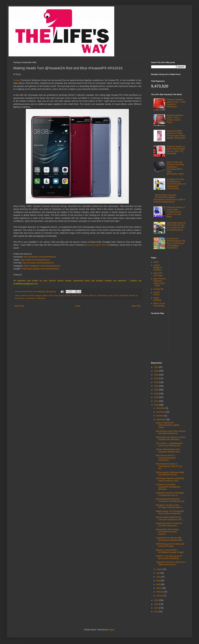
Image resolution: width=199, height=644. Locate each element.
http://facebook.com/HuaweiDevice (40, 257)
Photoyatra (124, 295)
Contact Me (158, 289)
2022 (156, 382)
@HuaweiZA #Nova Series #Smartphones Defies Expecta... (167, 532)
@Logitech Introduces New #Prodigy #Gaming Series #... (170, 506)
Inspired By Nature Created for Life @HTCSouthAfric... (169, 524)
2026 (156, 367)
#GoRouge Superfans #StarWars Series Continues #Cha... (170, 479)
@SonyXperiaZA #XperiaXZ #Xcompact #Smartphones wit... (171, 500)
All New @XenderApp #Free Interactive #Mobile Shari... (168, 450)
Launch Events (157, 293)
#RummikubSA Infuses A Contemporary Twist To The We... (169, 466)
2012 (156, 612)
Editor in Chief (48, 295)
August (160, 569)
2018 (156, 397)
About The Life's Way (158, 274)
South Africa (31, 298)
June (159, 577)
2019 (156, 394)
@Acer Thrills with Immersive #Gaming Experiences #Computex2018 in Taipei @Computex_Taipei (175, 168)
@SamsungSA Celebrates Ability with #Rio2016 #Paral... (170, 474)
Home (78, 306)
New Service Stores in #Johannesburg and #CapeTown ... (166, 458)
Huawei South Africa (97, 245)
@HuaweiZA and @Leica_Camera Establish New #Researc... (171, 438)
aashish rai (25, 295)
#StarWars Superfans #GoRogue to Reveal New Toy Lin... (170, 494)
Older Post (136, 306)
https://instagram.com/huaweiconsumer (42, 266)
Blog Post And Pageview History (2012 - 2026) (160, 282)
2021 (156, 386)
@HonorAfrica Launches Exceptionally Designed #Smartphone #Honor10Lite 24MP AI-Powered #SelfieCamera (170, 198)
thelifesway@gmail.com (27, 284)
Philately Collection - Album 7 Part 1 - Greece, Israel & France (175, 119)
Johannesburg (103, 295)
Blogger (38, 295)
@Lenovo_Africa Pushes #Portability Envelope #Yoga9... (170, 551)
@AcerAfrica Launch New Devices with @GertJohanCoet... (171, 432)
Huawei (17, 80)
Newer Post (19, 306)
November (161, 412)
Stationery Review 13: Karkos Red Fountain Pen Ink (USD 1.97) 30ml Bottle (176, 150)
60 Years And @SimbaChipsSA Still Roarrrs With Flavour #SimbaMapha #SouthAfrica (176, 243)
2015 (156, 600)
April (158, 584)
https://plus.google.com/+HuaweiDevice (41, 269)
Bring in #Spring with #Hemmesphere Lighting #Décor (168, 425)
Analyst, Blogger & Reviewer (158, 268)
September (161, 420)
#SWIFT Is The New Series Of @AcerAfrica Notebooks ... (169, 557)
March (159, 588)
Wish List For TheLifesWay (159, 305)
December (161, 408)
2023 (156, 378)
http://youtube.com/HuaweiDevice (38, 263)
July (158, 573)
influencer (92, 295)
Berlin (32, 295)
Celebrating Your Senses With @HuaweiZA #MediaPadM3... (170, 539)
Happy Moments (158, 299)
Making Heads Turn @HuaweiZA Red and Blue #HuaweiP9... (170, 512)
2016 (156, 405)
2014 (156, 604)
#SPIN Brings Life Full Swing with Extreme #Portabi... (170, 545)
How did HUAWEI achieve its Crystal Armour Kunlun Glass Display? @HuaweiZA (176, 134)
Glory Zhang (59, 295)
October (160, 416)
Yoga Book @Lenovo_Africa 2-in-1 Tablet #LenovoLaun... (171, 563)
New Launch (114, 295)
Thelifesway (41, 298)
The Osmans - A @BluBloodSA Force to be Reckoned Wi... (169, 445)
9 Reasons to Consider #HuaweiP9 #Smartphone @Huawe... (168, 487)
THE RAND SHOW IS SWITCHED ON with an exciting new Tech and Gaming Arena (176, 226)
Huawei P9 (76, 295)
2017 (156, 401)
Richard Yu (133, 295)
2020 (156, 390)
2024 (156, 375)
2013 (156, 608)
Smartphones (20, 298)
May (158, 581)
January (160, 596)
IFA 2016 (84, 295)
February (160, 592)
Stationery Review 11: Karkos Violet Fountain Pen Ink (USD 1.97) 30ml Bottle (176, 212)
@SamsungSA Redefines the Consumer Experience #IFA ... (170, 518)
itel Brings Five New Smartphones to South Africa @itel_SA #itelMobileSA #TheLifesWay (176, 184)
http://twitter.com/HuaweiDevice (35, 260)
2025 (156, 371)
